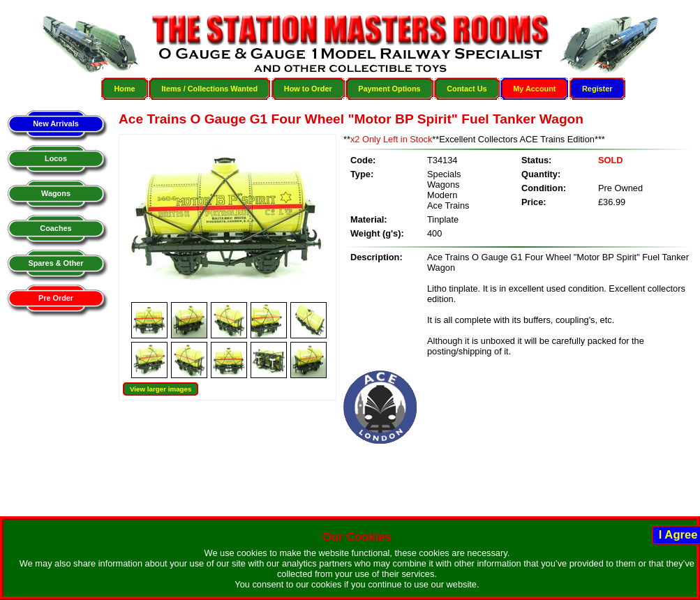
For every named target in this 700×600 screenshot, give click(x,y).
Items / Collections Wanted (209, 89)
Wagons (56, 193)
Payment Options (389, 89)
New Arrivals (55, 123)
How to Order (308, 89)
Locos (56, 158)
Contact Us (467, 89)
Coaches (55, 228)
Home (124, 89)
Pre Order (56, 298)
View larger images (161, 389)
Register (597, 89)
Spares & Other (55, 263)
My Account (534, 89)
